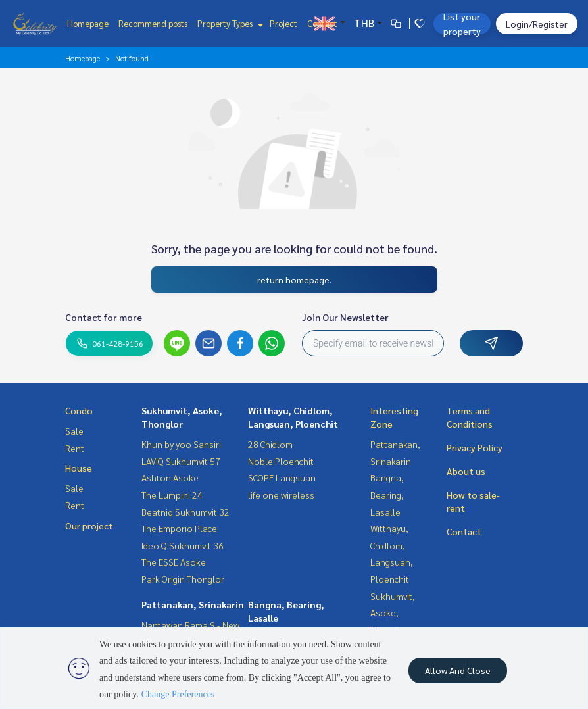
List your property (462, 24)
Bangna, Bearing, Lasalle (387, 494)
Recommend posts (153, 23)
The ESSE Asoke (174, 562)
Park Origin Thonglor (183, 579)
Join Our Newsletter (345, 317)
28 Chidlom (270, 444)
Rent (75, 448)
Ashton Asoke (170, 477)
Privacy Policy (475, 447)
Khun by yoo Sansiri (181, 444)
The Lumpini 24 (172, 495)
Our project (89, 526)
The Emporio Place (179, 528)
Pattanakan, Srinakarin (193, 604)
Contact (322, 23)
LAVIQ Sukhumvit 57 (181, 461)
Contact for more (104, 317)
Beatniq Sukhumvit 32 (185, 512)
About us (466, 471)
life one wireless (281, 495)
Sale (74, 431)
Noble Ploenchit (281, 461)
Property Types (229, 23)
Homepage (88, 23)
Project (283, 23)
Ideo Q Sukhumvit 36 (183, 545)
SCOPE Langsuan (282, 477)
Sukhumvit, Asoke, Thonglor (393, 613)
